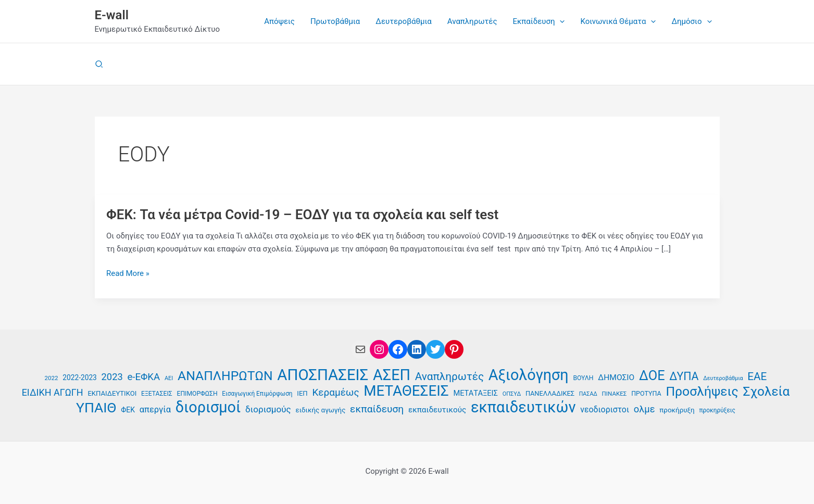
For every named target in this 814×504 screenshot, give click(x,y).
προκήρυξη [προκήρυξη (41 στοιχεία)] (677, 410)
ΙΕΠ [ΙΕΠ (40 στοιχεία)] (302, 393)
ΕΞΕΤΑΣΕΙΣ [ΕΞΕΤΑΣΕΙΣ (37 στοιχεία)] (157, 394)
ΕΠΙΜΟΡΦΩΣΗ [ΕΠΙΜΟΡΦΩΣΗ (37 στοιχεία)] (197, 394)
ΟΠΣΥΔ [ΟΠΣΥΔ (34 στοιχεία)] (512, 394)
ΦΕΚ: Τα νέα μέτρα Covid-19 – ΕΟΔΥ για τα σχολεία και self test (303, 215)
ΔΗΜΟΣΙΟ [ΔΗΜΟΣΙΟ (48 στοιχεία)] (616, 377)
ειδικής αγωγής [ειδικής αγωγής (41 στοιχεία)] (320, 410)
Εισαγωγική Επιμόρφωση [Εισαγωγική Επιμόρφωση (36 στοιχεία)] (257, 394)
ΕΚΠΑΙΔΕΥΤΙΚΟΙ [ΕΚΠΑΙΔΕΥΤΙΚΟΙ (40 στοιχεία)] (112, 393)
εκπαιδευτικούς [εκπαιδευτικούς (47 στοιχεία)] (437, 410)
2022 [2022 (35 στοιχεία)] (52, 378)
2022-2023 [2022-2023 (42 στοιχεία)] (79, 377)
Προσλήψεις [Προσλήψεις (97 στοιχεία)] (702, 392)
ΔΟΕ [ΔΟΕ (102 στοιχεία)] (652, 376)
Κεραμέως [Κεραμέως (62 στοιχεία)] (335, 392)
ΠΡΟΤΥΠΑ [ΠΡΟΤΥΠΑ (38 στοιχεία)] (646, 393)
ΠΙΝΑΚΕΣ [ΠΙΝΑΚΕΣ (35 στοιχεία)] (615, 394)
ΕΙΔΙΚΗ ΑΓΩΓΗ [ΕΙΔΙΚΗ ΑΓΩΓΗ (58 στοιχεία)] (53, 392)
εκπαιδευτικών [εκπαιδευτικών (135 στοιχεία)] (523, 407)
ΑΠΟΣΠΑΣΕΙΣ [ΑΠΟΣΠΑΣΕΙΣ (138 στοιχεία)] (323, 375)
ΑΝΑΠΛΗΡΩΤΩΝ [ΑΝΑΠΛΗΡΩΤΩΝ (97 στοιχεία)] (225, 376)
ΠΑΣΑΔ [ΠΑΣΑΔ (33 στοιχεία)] (588, 394)
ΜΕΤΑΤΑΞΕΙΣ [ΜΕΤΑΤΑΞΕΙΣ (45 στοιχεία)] (475, 393)
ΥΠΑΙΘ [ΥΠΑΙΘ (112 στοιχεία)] (96, 408)
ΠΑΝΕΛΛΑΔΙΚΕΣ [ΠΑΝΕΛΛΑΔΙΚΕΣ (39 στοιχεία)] (550, 393)
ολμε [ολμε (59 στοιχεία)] (644, 409)
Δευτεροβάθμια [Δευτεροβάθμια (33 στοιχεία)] (723, 378)
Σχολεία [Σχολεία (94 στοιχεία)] (766, 392)
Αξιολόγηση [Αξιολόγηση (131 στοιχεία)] (529, 375)
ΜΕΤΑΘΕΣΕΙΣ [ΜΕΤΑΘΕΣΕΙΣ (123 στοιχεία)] (406, 391)
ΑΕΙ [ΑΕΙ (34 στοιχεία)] (169, 378)
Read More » (128, 274)
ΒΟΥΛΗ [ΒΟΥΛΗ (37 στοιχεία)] (583, 378)
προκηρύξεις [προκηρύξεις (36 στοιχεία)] (717, 410)
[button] (560, 21)
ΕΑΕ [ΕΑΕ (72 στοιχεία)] (757, 376)
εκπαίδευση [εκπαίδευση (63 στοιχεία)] (377, 409)
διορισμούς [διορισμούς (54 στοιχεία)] (268, 409)
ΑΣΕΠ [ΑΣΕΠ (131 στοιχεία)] (392, 375)
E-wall (112, 15)
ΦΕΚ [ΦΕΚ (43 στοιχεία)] (128, 410)
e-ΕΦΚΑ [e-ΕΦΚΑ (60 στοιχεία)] (143, 377)
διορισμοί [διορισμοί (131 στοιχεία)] (208, 407)
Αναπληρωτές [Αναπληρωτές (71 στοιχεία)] (449, 376)
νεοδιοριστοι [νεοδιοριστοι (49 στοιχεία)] (605, 410)
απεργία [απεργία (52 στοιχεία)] (155, 410)
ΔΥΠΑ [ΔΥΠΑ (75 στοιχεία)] (684, 376)
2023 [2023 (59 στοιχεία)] (112, 377)
